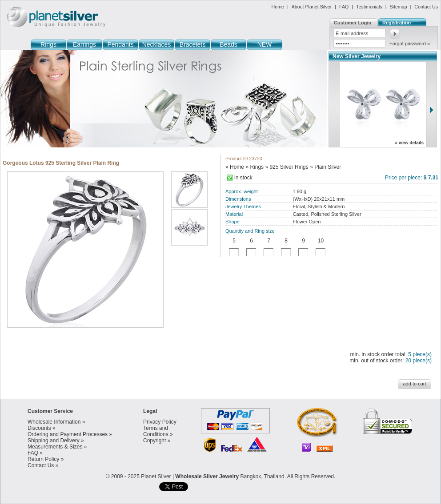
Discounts (39, 428)
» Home (235, 167)
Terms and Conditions (156, 431)
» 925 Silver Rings (287, 167)
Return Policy (43, 459)
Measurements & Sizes (55, 447)
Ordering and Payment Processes (68, 434)
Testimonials (369, 7)
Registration (397, 23)
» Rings (255, 167)
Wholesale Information (54, 422)
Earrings (84, 44)
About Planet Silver (312, 7)
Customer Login (353, 23)
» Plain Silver (325, 167)
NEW (265, 44)
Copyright (154, 441)
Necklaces (157, 44)
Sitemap (398, 7)
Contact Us (426, 7)
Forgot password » (410, 44)
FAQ (344, 7)
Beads (229, 44)
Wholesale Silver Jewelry (207, 476)
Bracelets (192, 44)
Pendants (120, 44)
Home (278, 7)
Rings (48, 44)
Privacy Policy (160, 422)
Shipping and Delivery (54, 441)
